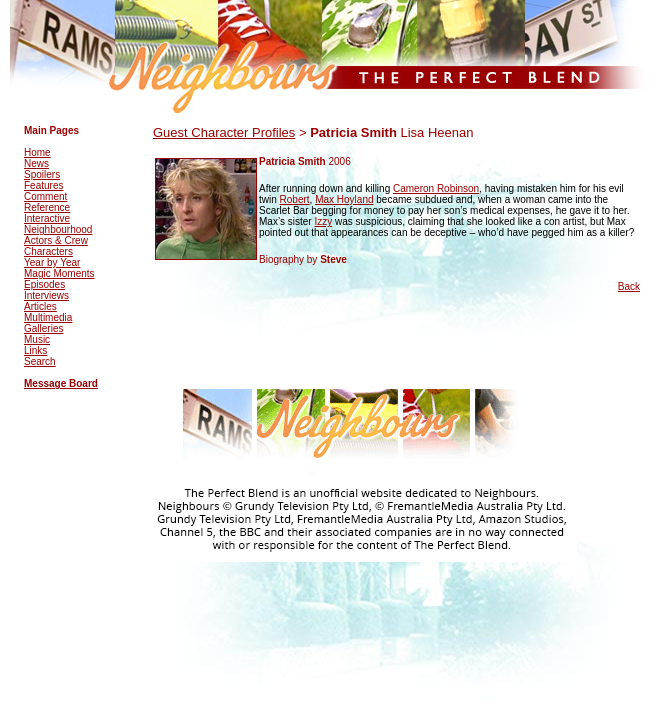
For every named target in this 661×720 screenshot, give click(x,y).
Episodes (44, 284)
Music (37, 339)
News (36, 163)
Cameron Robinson (436, 188)
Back (629, 286)
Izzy (323, 221)
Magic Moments (59, 273)
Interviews (46, 295)
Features (43, 185)
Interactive (47, 218)
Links (35, 350)
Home (37, 152)
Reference (47, 207)
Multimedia (48, 317)
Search (40, 361)
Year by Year (52, 262)
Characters (48, 251)
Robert (295, 199)
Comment (45, 196)
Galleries (43, 328)
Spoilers (42, 174)
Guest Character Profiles (224, 132)
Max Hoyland (344, 199)
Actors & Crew (56, 240)
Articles (40, 306)
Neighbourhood (58, 229)
